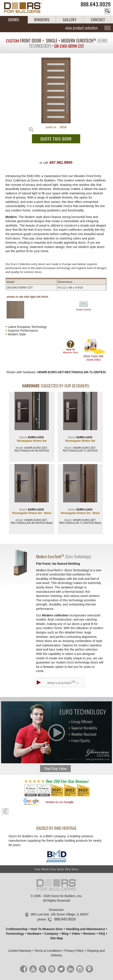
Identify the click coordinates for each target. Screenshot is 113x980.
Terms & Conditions (48, 951)
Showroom (56, 910)
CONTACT (98, 20)
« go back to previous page (5, 811)
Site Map (56, 938)
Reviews (89, 934)
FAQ (102, 934)
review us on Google (60, 802)
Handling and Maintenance (86, 929)
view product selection (81, 28)
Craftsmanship (17, 929)
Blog (65, 934)
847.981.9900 (61, 163)
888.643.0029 (96, 4)
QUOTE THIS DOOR (56, 139)
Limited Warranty (20, 951)
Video (76, 934)
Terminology (15, 934)
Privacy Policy (74, 951)
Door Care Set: (95, 350)
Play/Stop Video (56, 769)
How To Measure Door (47, 929)
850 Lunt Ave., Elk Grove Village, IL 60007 (60, 914)
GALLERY (70, 20)
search (108, 11)
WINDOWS (42, 20)
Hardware (34, 934)
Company (51, 934)
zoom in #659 (56, 127)
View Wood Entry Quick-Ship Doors (57, 869)
